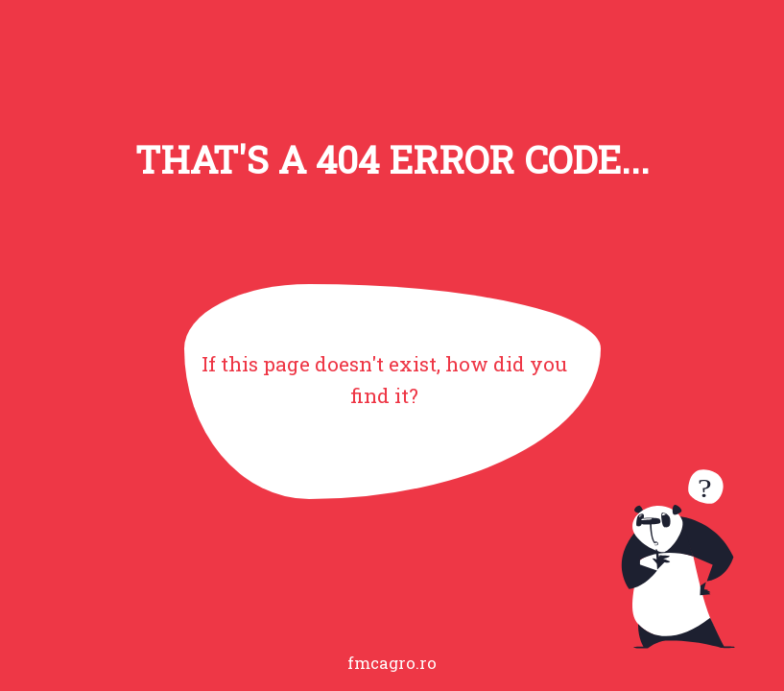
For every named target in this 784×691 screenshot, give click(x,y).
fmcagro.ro (392, 663)
